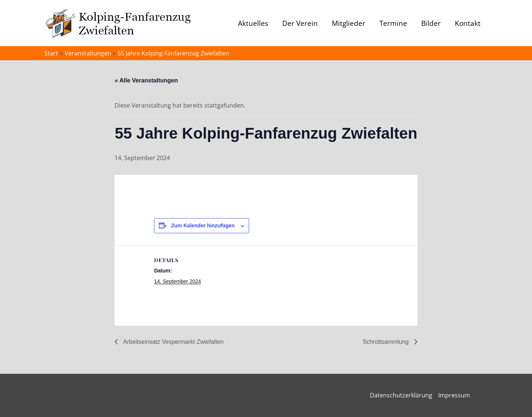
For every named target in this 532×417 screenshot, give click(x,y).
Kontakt (468, 23)
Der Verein (300, 23)
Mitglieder (349, 23)
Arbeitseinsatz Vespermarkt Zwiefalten (173, 342)
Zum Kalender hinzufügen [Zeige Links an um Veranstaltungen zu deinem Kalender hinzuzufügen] (203, 226)
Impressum (454, 395)
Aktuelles (253, 23)
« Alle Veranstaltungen (146, 80)
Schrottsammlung (387, 342)
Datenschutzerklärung (401, 395)
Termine (393, 23)
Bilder (431, 23)
